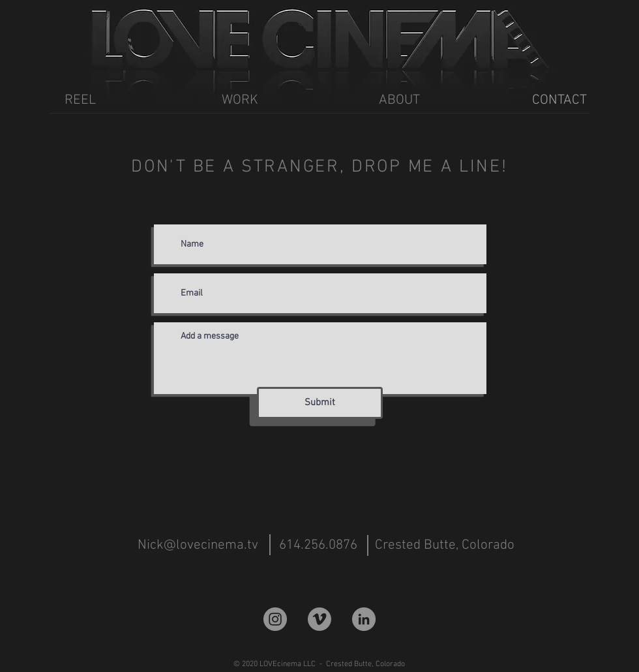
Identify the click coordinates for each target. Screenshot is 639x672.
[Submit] (320, 403)
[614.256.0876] (318, 545)
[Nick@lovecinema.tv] (198, 545)
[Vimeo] (319, 619)
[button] (443, 545)
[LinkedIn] (364, 619)
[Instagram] (275, 619)
